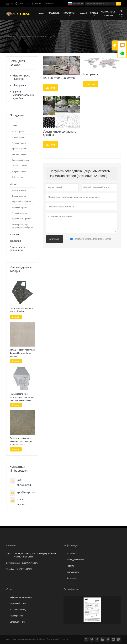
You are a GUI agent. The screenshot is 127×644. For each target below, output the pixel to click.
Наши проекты (16, 616)
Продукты (54, 14)
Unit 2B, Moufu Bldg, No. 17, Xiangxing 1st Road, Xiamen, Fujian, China (35, 555)
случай (82, 14)
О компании (25, 37)
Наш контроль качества (21, 77)
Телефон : (11, 569)
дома (41, 14)
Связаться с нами (17, 622)
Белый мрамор (19, 190)
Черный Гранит (19, 143)
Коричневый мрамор (21, 202)
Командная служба (75, 560)
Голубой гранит (19, 171)
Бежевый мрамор (20, 207)
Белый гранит (18, 132)
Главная (11, 37)
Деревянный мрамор (21, 219)
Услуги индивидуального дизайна (22, 95)
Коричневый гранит (21, 160)
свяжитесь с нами (108, 14)
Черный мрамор (19, 213)
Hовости (70, 566)
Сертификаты (73, 572)
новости (69, 14)
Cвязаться (12, 545)
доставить (71, 554)
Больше (16, 317)
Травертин (15, 241)
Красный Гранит (19, 149)
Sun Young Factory (18, 610)
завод (94, 14)
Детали (51, 88)
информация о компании (21, 597)
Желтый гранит (19, 154)
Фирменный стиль (18, 603)
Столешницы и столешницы (17, 249)
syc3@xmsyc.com (20, 3)
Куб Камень (17, 177)
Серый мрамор (19, 196)
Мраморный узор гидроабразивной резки (23, 226)
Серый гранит (18, 137)
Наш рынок (20, 85)
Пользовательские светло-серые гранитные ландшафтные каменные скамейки (22, 397)
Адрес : (10, 554)
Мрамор (14, 184)
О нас (121, 14)
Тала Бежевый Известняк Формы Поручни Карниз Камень (22, 353)
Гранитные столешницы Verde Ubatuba (21, 310)
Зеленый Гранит (19, 166)
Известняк (15, 235)
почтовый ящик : (14, 563)
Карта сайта (72, 578)
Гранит (13, 126)
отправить (55, 239)
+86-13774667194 (45, 3)
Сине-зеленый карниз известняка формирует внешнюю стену (21, 441)
